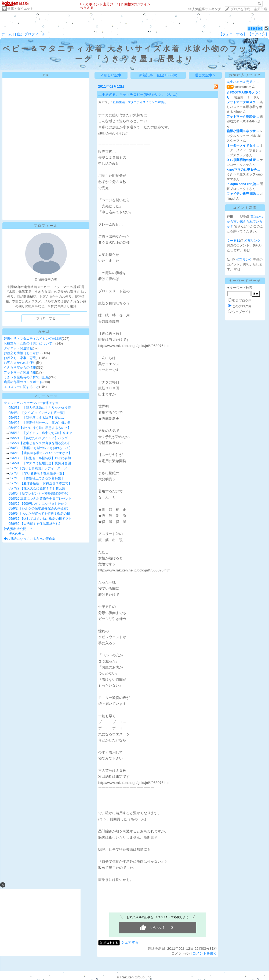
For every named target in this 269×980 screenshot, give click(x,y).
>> (205, 9)
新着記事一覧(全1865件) (158, 75)
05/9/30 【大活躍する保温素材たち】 (35, 524)
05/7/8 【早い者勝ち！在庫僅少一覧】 (37, 473)
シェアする (130, 942)
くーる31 (233, 241)
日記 (18, 34)
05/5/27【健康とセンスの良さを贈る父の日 (40, 443)
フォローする (46, 318)
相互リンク (252, 241)
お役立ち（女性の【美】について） (30, 343)
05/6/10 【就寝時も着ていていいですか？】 (40, 453)
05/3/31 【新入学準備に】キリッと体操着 (40, 408)
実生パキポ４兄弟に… (243, 82)
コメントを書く (205, 953)
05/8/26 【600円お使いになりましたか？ (38, 504)
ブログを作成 (240, 9)
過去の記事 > (205, 75)
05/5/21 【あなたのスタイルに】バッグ (38, 438)
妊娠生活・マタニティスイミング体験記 (33, 339)
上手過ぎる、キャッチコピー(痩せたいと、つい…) (138, 94)
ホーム (7, 34)
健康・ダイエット (20, 9)
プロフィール (35, 34)
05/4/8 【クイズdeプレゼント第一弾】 (37, 413)
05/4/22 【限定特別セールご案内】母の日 (40, 423)
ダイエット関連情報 (18, 348)
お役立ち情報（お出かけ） (23, 353)
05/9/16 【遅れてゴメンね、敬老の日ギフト (40, 519)
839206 (255, 29)
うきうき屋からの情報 (20, 368)
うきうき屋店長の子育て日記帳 (26, 377)
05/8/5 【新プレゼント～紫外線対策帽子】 (39, 493)
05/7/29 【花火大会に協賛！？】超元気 (37, 488)
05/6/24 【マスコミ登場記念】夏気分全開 (40, 463)
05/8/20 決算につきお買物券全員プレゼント (40, 499)
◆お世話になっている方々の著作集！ (31, 539)
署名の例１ (17, 534)
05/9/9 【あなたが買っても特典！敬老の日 (39, 514)
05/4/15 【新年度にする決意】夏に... (36, 418)
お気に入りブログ (245, 75)
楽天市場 (260, 9)
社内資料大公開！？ (18, 529)
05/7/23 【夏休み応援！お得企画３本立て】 (40, 483)
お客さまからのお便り (20, 363)
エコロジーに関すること (21, 387)
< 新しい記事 (111, 75)
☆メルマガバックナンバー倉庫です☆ (31, 403)
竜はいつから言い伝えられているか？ (245, 222)
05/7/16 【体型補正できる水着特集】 (37, 478)
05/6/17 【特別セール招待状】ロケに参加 (40, 458)
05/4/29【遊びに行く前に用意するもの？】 (40, 428)
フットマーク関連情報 (20, 372)
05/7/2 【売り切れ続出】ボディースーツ (38, 468)
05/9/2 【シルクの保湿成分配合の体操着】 (39, 508)
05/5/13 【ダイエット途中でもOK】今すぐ (40, 433)
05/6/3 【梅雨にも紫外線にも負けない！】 (40, 448)
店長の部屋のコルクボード (23, 382)
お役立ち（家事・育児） (21, 358)
